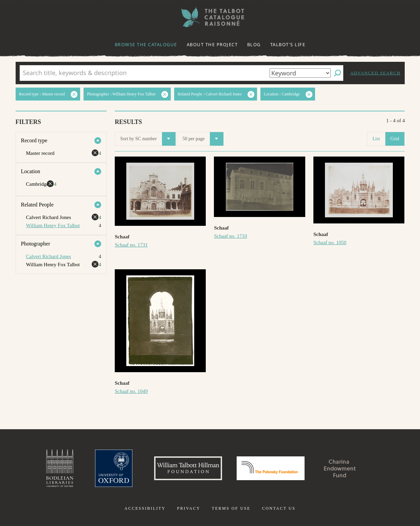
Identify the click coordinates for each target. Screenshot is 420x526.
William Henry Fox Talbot (53, 225)
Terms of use (231, 508)
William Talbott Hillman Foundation (188, 468)
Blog (254, 44)
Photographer (36, 244)
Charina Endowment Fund (340, 468)
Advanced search (375, 73)
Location (31, 171)
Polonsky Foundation (271, 468)
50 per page (203, 139)
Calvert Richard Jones (49, 256)
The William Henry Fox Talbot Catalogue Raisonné (210, 17)
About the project (212, 44)
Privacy (189, 508)
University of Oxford (114, 468)
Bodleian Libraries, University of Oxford (60, 468)
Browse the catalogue (146, 44)
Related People (37, 205)
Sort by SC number (148, 139)
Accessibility (145, 508)
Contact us (279, 508)
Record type (34, 140)
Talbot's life (288, 44)
